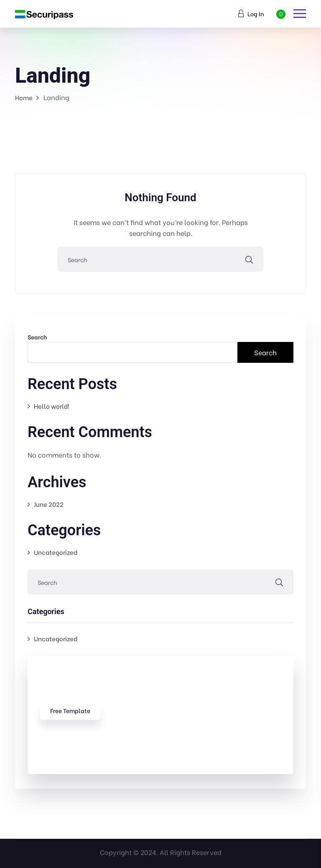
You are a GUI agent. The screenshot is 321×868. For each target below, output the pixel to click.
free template (70, 710)
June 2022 (49, 504)
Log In (251, 14)
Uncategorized (56, 552)
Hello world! (52, 406)
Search (37, 337)
